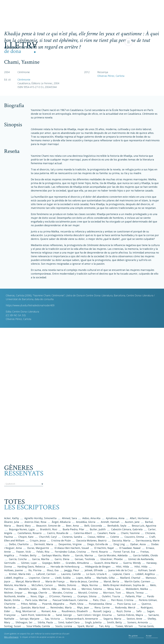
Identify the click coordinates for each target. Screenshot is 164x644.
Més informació (11, 637)
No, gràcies (133, 636)
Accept (149, 636)
